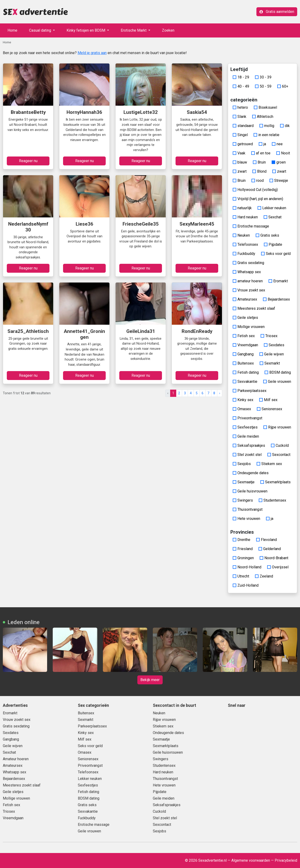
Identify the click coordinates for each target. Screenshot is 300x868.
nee (277, 144)
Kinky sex (243, 400)
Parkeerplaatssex (250, 391)
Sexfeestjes (245, 427)
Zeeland (264, 576)
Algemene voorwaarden (251, 860)
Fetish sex (244, 336)
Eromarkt (278, 281)
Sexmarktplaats (276, 482)
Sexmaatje (244, 482)
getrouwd (243, 144)
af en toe (261, 153)
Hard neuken (245, 217)
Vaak (239, 153)
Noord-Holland (247, 567)
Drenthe (242, 540)
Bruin (259, 162)
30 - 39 (263, 77)
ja (262, 144)
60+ (283, 86)
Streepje (279, 181)
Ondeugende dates (251, 473)
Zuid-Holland (246, 585)
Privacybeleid (286, 860)
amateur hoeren (248, 281)
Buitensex (243, 363)
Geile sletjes (245, 318)
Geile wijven (272, 354)
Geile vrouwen (277, 382)
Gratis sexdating (248, 263)
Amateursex (245, 299)
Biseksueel (265, 107)
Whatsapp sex (247, 272)
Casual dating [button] (41, 30)
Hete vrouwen (246, 519)
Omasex (242, 409)
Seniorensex (270, 409)
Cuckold (280, 445)
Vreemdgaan (245, 345)
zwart (240, 171)
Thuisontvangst (248, 509)
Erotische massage (251, 226)
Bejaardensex (276, 299)
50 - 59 (263, 86)
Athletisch (263, 117)
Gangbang (243, 354)
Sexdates (274, 345)
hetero (240, 107)
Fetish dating (246, 372)
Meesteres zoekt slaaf (254, 308)
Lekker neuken (272, 208)
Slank (240, 117)
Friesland (243, 549)
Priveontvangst (247, 418)
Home (12, 30)
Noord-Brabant (274, 558)
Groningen (243, 558)
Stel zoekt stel (247, 455)
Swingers (243, 500)
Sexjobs (242, 464)
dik (285, 126)
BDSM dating (278, 372)
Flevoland (266, 540)
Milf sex (268, 400)
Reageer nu (28, 161)
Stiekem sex (269, 464)
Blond (259, 171)
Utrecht (241, 576)
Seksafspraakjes (249, 445)
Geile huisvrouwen (250, 491)
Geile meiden (246, 436)
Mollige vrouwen (249, 327)
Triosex (269, 336)
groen (279, 162)
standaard (243, 126)
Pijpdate (273, 244)
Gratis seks (267, 235)
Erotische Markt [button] (134, 30)
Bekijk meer (150, 680)
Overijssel (278, 567)
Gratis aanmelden (277, 12)
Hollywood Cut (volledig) (255, 190)
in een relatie (266, 135)
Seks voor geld (276, 254)
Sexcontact (279, 455)
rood (258, 181)
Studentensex (272, 500)
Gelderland (270, 549)
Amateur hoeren (16, 759)
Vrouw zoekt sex (249, 290)
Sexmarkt (270, 363)
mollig (267, 126)
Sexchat (273, 217)
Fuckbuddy (244, 254)
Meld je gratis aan (92, 53)
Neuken (241, 235)
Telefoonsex (245, 244)
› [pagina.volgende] (220, 393)
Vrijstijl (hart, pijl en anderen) (258, 199)
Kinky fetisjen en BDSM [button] (86, 30)
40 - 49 (241, 86)
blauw (240, 162)
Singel (240, 135)
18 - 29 (241, 77)
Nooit (283, 153)
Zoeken (168, 30)
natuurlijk (242, 208)
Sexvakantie (245, 382)
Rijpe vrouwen (277, 427)
